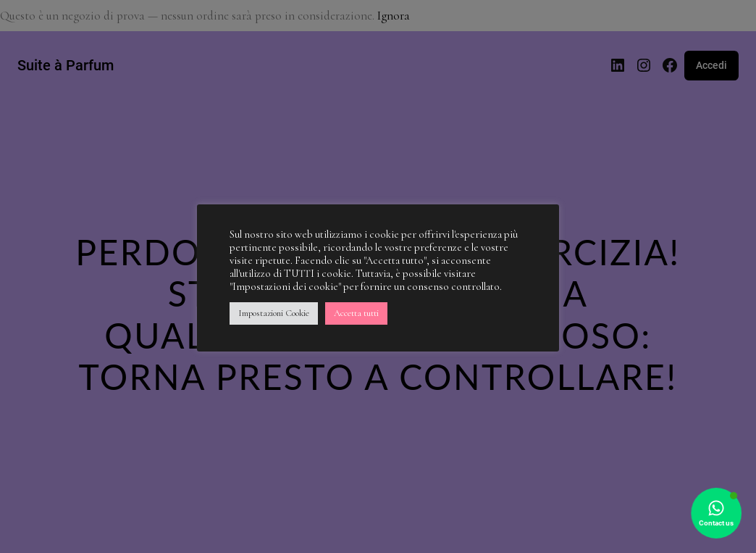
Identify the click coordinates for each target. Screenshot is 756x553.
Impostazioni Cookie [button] (274, 313)
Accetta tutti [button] (356, 313)
